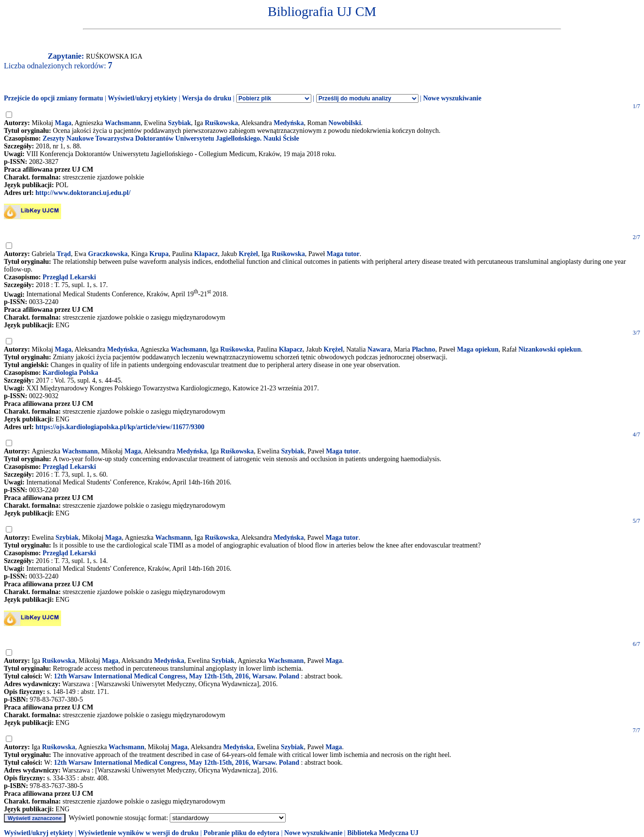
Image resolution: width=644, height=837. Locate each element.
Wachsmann (123, 123)
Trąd (64, 254)
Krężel (248, 254)
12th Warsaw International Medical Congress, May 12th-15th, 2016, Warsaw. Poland (177, 676)
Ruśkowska (221, 123)
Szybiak (179, 123)
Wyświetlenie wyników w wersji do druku (138, 833)
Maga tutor (343, 254)
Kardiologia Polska (71, 373)
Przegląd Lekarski (69, 277)
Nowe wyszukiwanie (452, 98)
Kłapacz (206, 254)
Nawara (379, 349)
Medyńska (289, 123)
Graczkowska (108, 254)
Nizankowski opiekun (550, 349)
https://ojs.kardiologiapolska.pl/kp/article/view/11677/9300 (120, 427)
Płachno (423, 349)
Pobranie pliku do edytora (241, 833)
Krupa (159, 254)
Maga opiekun (478, 349)
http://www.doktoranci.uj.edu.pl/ (83, 193)
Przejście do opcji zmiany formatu (54, 98)
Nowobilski (345, 123)
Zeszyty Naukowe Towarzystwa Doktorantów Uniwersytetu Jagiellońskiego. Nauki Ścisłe (171, 138)
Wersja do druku (207, 98)
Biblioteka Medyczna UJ (383, 833)
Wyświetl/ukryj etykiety (142, 98)
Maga (63, 123)
